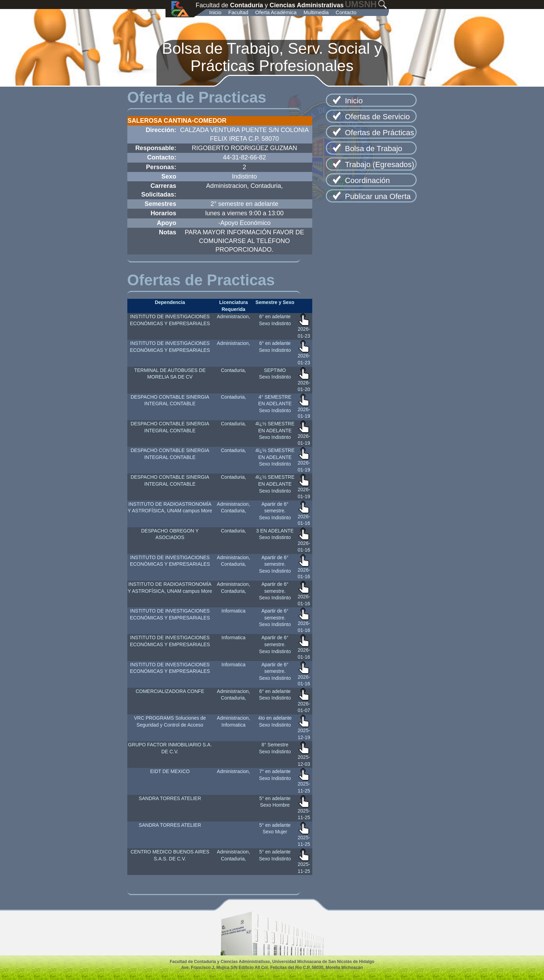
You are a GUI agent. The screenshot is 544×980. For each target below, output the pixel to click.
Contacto (346, 12)
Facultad (238, 12)
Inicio (215, 12)
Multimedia (316, 12)
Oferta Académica (276, 12)
